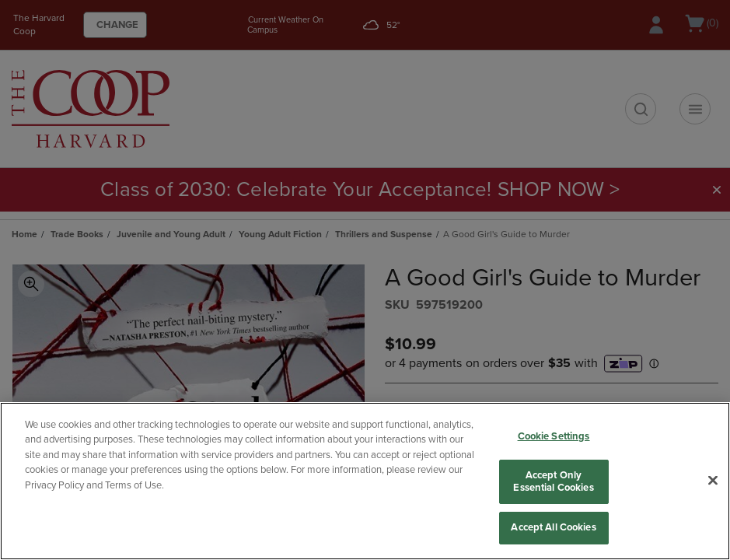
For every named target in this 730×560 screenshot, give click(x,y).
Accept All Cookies (553, 527)
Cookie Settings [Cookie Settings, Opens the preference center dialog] (554, 436)
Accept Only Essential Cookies (553, 481)
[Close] (713, 481)
